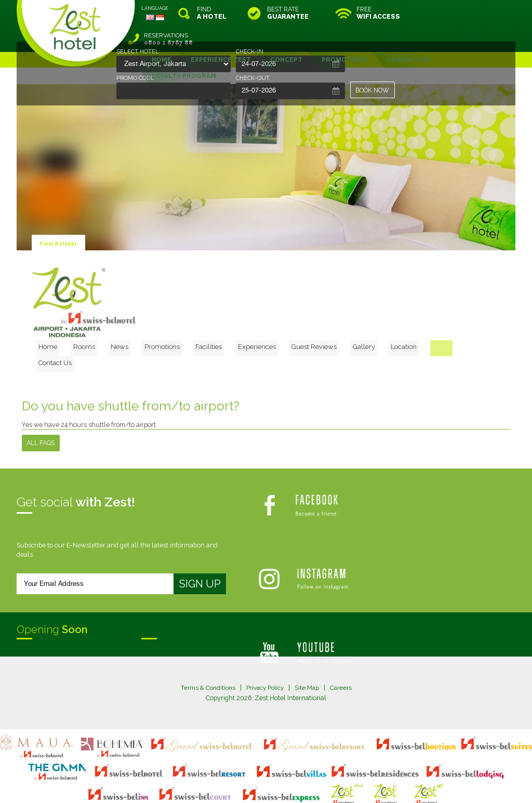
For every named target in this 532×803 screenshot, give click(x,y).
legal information (271, 775)
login (305, 775)
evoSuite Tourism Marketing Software (233, 784)
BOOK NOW (373, 90)
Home (99, 319)
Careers (344, 645)
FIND (212, 13)
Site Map (309, 645)
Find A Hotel (59, 217)
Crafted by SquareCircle (325, 784)
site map (231, 775)
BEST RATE (288, 13)
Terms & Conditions (205, 645)
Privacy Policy (265, 645)
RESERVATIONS (471, 13)
